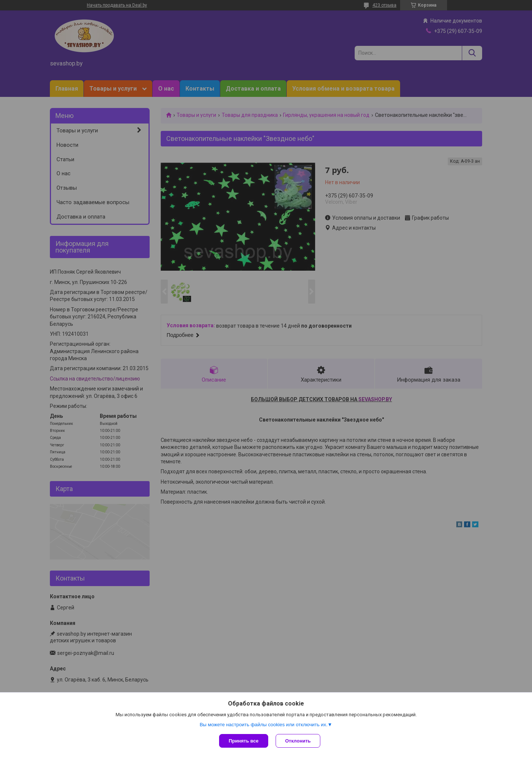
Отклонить (298, 741)
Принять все (244, 741)
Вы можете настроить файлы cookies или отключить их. (263, 725)
